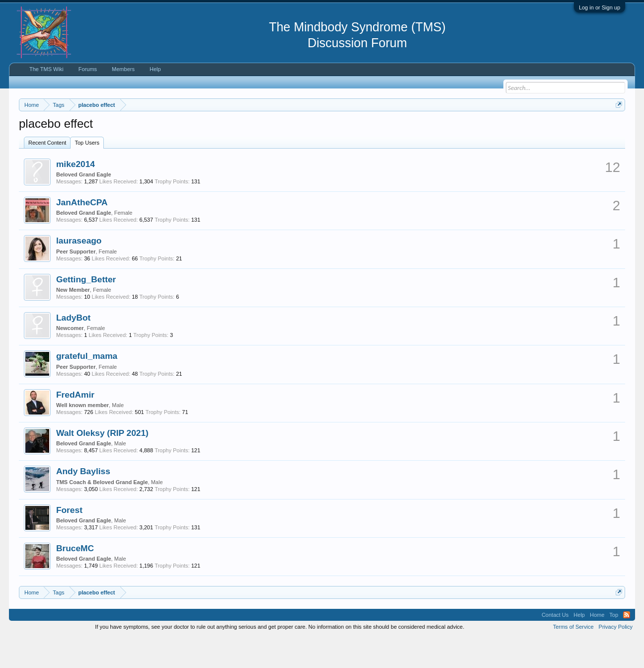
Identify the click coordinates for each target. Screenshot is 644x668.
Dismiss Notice (617, 128)
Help (155, 69)
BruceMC (75, 578)
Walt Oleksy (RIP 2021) (102, 463)
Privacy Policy (616, 657)
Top (614, 645)
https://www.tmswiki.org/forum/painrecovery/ (474, 129)
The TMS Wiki (46, 69)
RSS (627, 645)
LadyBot (73, 347)
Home (597, 645)
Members (123, 69)
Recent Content (47, 172)
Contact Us (555, 645)
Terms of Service (573, 657)
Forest (69, 540)
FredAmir (75, 424)
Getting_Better (86, 309)
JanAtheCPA (82, 232)
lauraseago (79, 271)
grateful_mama (87, 386)
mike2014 (76, 194)
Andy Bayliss (83, 501)
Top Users (87, 172)
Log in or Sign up (600, 7)
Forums (88, 69)
